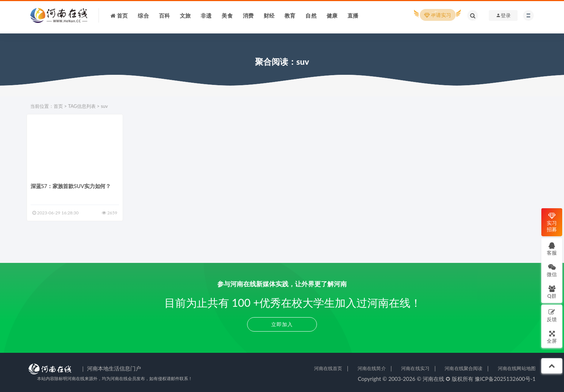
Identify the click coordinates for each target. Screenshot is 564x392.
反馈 (552, 315)
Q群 (552, 292)
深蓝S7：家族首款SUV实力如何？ (71, 186)
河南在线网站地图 (517, 368)
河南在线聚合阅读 (463, 368)
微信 (552, 270)
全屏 (552, 337)
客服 (552, 249)
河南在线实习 (415, 368)
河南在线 (433, 379)
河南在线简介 (372, 368)
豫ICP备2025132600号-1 (505, 379)
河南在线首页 (328, 368)
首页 (58, 106)
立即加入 (282, 324)
